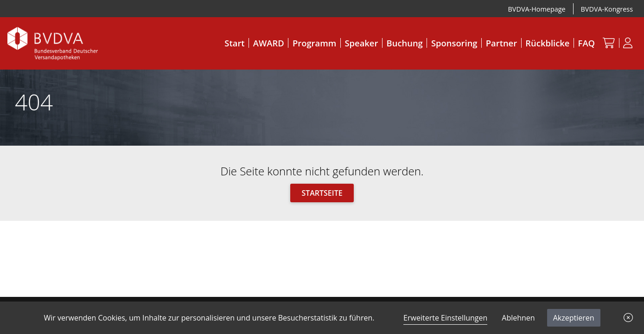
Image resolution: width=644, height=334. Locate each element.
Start (234, 43)
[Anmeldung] (628, 43)
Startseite (322, 193)
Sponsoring (454, 43)
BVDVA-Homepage (537, 9)
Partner (501, 43)
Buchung (405, 43)
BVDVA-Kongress (607, 9)
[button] (628, 318)
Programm (314, 43)
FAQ (587, 43)
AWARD (269, 43)
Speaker (362, 43)
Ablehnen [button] (518, 318)
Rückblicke (547, 43)
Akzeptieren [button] (574, 318)
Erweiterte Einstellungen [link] (445, 318)
